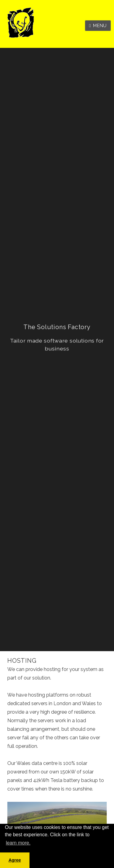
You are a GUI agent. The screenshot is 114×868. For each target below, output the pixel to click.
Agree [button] (15, 860)
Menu (100, 25)
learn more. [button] (18, 843)
